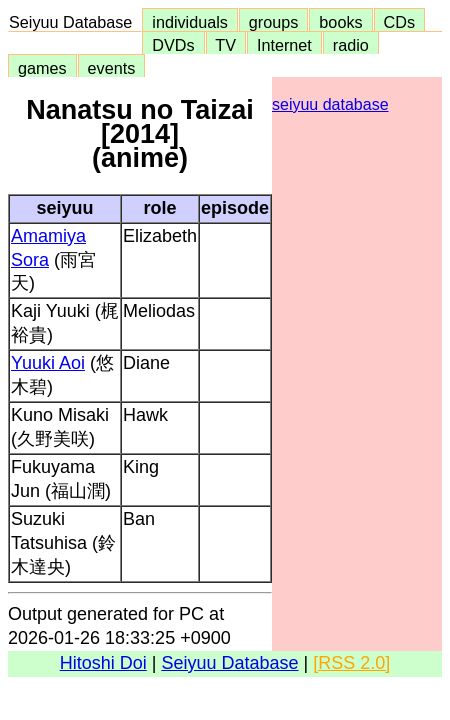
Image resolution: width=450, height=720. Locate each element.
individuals (190, 22)
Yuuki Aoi (48, 363)
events (112, 68)
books (340, 22)
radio (351, 45)
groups (274, 22)
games (42, 68)
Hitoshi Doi (103, 663)
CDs (399, 22)
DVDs (173, 45)
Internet (284, 45)
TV (226, 45)
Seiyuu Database (75, 22)
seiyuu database (330, 104)
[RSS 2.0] (351, 663)
